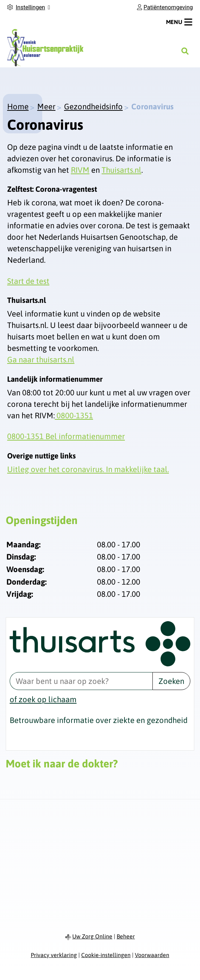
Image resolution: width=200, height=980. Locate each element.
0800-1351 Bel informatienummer (66, 436)
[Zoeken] (185, 51)
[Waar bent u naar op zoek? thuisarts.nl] (81, 681)
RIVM (80, 170)
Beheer (126, 936)
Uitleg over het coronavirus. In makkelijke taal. (88, 469)
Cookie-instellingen (106, 955)
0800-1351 (74, 415)
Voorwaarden (152, 955)
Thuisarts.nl (121, 170)
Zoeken (171, 681)
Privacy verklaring (54, 955)
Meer (46, 106)
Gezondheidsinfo (93, 106)
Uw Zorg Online (92, 936)
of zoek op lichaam (43, 699)
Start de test (28, 281)
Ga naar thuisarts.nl (41, 360)
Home (18, 106)
